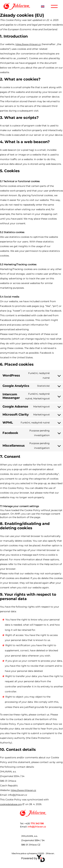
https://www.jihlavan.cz (28, 44)
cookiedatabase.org (11, 804)
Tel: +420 (39, 823)
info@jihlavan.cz (40, 827)
